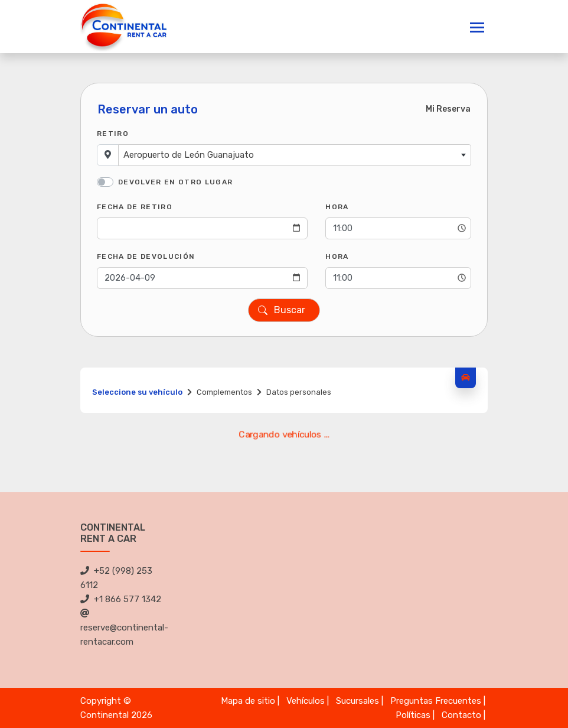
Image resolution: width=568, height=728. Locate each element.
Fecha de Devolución (146, 256)
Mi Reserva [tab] (448, 109)
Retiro (113, 134)
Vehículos (306, 701)
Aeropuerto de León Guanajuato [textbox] (189, 155)
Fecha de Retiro (135, 207)
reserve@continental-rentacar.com (124, 628)
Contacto (461, 715)
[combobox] (295, 155)
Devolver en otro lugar (175, 182)
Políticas (413, 715)
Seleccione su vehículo (137, 392)
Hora (337, 207)
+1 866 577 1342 (121, 599)
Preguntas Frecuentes (436, 701)
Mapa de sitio (248, 701)
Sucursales (358, 701)
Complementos (224, 392)
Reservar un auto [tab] (148, 109)
